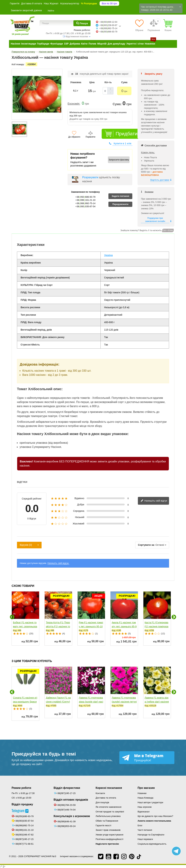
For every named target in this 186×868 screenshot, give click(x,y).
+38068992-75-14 (108, 28)
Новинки (142, 793)
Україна (108, 255)
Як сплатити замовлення (109, 807)
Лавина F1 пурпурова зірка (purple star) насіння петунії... (91, 702)
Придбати (127, 134)
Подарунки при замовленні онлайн (155, 220)
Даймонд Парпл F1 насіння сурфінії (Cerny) (58, 700)
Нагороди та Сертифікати (151, 835)
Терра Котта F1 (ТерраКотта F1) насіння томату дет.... (58, 626)
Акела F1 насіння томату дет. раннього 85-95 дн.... (124, 626)
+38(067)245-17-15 (24, 839)
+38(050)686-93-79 (24, 816)
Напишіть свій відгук (154, 501)
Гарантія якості (103, 825)
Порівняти (90, 137)
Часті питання (145, 830)
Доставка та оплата (106, 798)
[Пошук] (82, 23)
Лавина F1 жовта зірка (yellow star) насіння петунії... (157, 702)
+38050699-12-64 (108, 22)
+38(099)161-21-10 (24, 830)
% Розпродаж (89, 3)
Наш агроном (145, 807)
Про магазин (146, 788)
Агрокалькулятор (70, 3)
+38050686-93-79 (108, 32)
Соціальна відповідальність (152, 844)
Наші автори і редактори (150, 802)
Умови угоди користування (109, 835)
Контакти (100, 793)
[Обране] (139, 25)
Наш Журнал (51, 3)
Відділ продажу (22, 804)
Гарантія (15, 3)
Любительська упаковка (108, 816)
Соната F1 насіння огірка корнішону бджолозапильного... (25, 702)
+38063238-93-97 (108, 25)
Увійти (51, 11)
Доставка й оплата (32, 3)
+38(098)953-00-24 (66, 826)
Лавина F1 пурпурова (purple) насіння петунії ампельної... (124, 702)
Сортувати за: (146, 545)
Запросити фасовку (119, 160)
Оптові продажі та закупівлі (110, 812)
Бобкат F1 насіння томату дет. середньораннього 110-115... (25, 626)
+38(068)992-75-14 (24, 825)
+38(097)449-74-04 (66, 810)
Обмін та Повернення (107, 821)
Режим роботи (21, 788)
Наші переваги (145, 839)
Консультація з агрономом (72, 816)
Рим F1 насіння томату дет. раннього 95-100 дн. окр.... (91, 626)
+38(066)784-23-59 (66, 805)
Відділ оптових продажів (71, 800)
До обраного (74, 137)
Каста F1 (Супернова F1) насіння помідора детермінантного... (156, 626)
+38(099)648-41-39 (66, 821)
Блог (140, 825)
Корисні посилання (109, 788)
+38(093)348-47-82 (24, 835)
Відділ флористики (67, 788)
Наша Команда (146, 798)
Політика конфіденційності (109, 839)
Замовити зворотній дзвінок (26, 10)
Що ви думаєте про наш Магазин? (155, 816)
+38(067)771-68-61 (24, 844)
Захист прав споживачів (108, 830)
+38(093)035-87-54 (24, 821)
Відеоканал (144, 812)
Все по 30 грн (109, 3)
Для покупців (102, 802)
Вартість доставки (160, 180)
